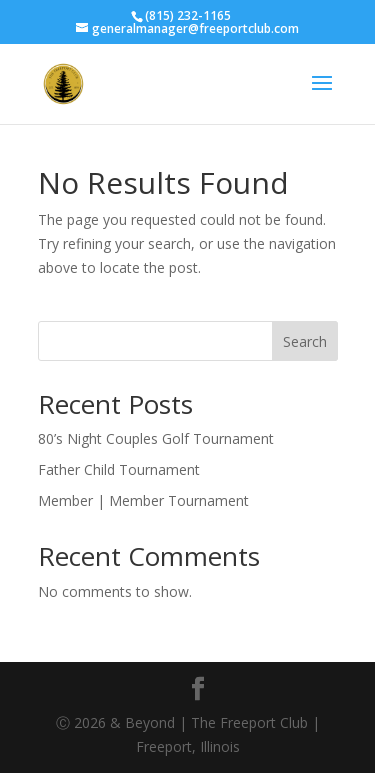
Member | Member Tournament (143, 500)
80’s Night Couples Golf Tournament (156, 438)
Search (305, 341)
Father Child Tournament (119, 469)
